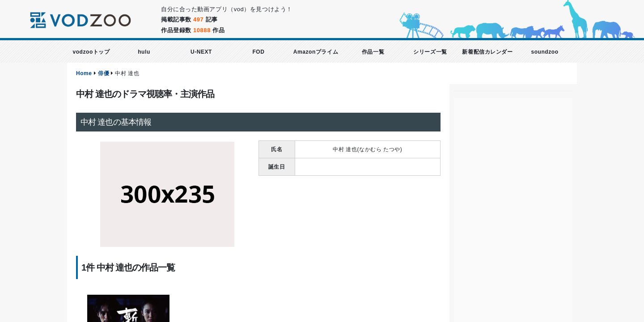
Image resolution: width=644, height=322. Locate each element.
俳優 (104, 73)
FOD (258, 52)
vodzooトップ (91, 52)
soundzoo (544, 52)
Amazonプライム (316, 52)
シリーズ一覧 (430, 52)
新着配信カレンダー (487, 52)
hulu (144, 52)
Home (84, 73)
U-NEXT (201, 52)
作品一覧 (373, 52)
